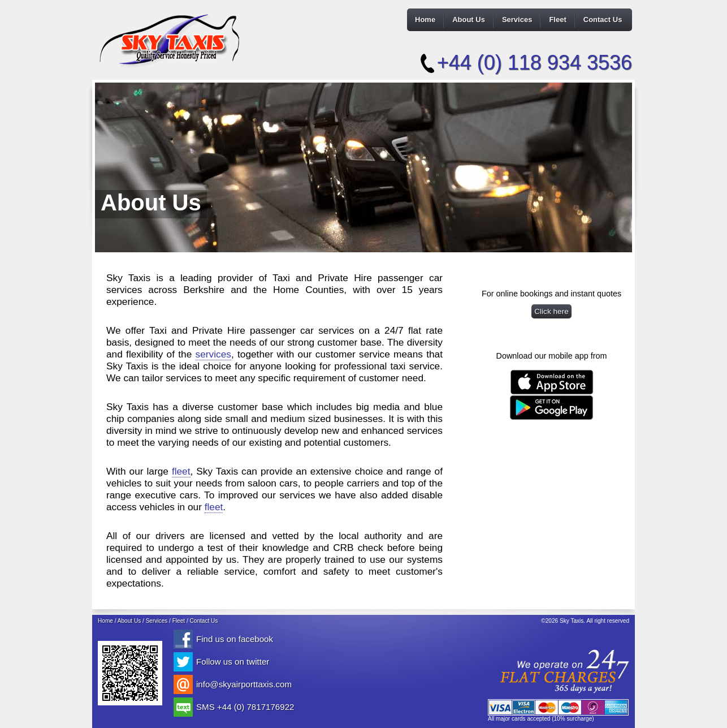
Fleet (557, 20)
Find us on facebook (235, 639)
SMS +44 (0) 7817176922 (245, 707)
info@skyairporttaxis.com (244, 684)
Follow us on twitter (233, 662)
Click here (551, 311)
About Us (469, 20)
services (213, 354)
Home (425, 20)
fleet (181, 471)
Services (517, 20)
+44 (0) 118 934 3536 (535, 63)
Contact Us (603, 20)
